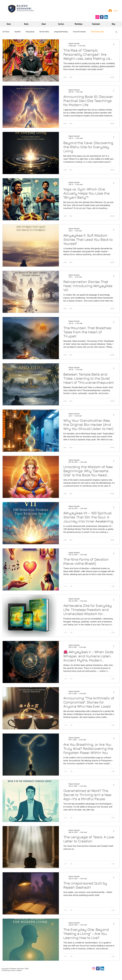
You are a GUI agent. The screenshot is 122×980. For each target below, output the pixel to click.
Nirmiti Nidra (44, 32)
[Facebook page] (98, 968)
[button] (116, 32)
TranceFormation (79, 32)
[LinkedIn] (102, 968)
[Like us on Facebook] (102, 17)
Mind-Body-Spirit (97, 32)
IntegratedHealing (61, 32)
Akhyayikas (30, 32)
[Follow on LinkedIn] (106, 17)
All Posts (6, 32)
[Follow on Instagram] (97, 17)
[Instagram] (93, 968)
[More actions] (115, 44)
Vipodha (17, 32)
